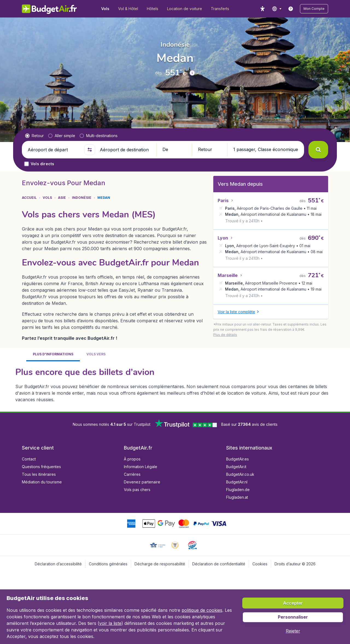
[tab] (53, 355)
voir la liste (110, 623)
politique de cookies (202, 610)
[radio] (34, 136)
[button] (314, 9)
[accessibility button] (262, 9)
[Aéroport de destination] (126, 150)
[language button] (277, 9)
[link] (291, 9)
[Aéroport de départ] (54, 150)
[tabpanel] (175, 384)
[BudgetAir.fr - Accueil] (49, 9)
